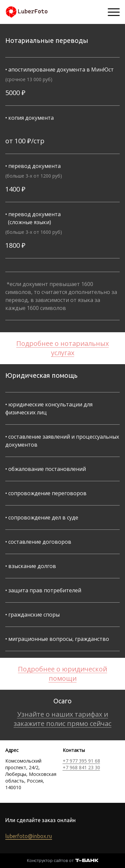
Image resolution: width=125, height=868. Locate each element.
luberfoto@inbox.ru (29, 836)
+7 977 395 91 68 (81, 761)
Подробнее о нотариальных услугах (62, 348)
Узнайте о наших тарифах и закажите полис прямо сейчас (62, 719)
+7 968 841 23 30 (81, 767)
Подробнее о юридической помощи (62, 674)
